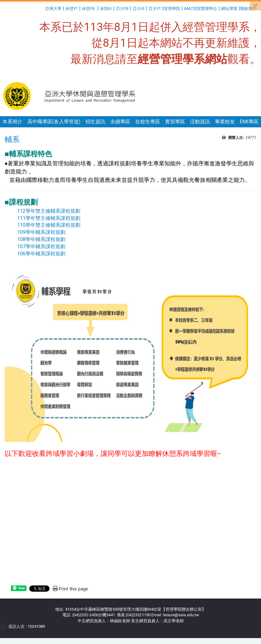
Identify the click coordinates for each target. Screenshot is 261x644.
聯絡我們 (249, 9)
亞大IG (139, 9)
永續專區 (120, 122)
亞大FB (122, 9)
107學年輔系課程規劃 (41, 246)
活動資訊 (200, 122)
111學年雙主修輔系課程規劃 (49, 218)
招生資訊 (95, 122)
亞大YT (155, 9)
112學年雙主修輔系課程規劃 (49, 211)
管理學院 (172, 9)
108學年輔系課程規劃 (41, 239)
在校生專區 (148, 122)
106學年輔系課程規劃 (41, 254)
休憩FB (88, 9)
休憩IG (106, 9)
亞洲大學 (53, 9)
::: (43, 8)
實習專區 (175, 122)
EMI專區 (249, 122)
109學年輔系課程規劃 (42, 232)
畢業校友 (225, 122)
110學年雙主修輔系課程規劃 (49, 225)
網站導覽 (229, 9)
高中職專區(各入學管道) (54, 122)
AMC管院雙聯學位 (201, 9)
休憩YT (72, 9)
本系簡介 (12, 122)
